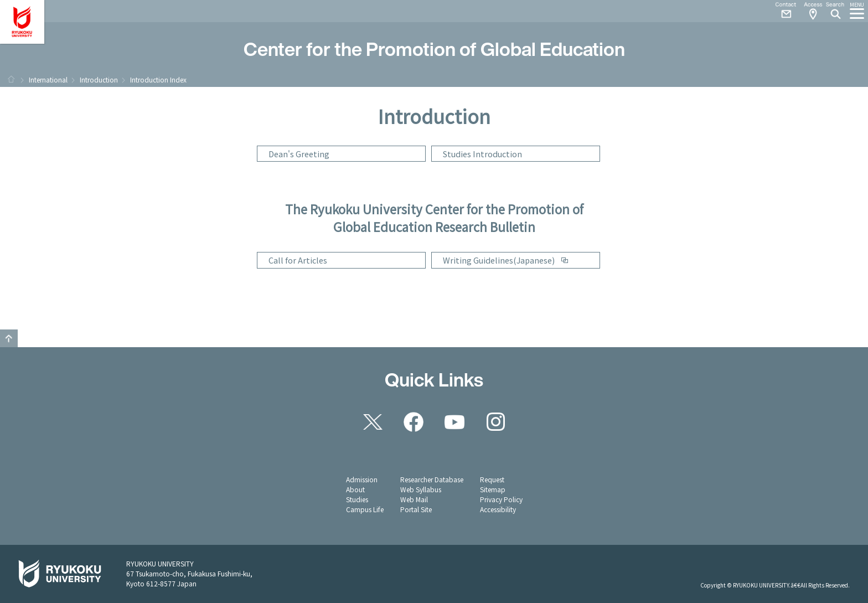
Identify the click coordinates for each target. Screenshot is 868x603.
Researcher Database (432, 479)
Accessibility (498, 509)
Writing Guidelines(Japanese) (499, 260)
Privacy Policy (501, 499)
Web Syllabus (421, 489)
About (355, 489)
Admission (362, 479)
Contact (782, 11)
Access (813, 11)
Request (492, 479)
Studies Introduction (482, 154)
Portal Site (416, 509)
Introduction (99, 79)
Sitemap (493, 489)
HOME (11, 79)
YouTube (454, 422)
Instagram (495, 422)
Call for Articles (298, 260)
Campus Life (365, 509)
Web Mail (414, 499)
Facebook (414, 422)
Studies (357, 499)
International (48, 79)
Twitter (373, 422)
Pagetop (9, 338)
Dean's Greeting (299, 154)
